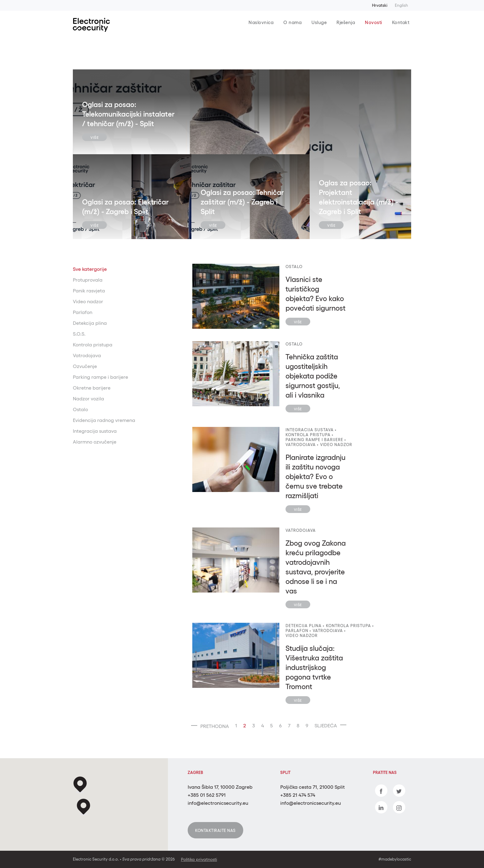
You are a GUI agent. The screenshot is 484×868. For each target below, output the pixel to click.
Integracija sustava (95, 431)
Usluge (319, 22)
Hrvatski (380, 5)
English (401, 5)
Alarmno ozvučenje (95, 442)
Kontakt (401, 22)
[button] (83, 807)
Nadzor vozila (88, 399)
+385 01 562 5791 (207, 795)
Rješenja (346, 22)
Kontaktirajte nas (215, 831)
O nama (292, 22)
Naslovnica (261, 22)
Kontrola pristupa (93, 345)
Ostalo (80, 409)
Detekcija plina (90, 323)
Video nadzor (88, 301)
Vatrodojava (87, 355)
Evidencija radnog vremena (104, 420)
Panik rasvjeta (89, 291)
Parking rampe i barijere (100, 377)
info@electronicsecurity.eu (218, 803)
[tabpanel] (191, 112)
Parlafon (83, 312)
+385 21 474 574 (298, 795)
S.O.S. (79, 334)
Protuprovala (88, 280)
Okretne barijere (92, 388)
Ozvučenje (85, 366)
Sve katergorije (90, 269)
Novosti (373, 22)
